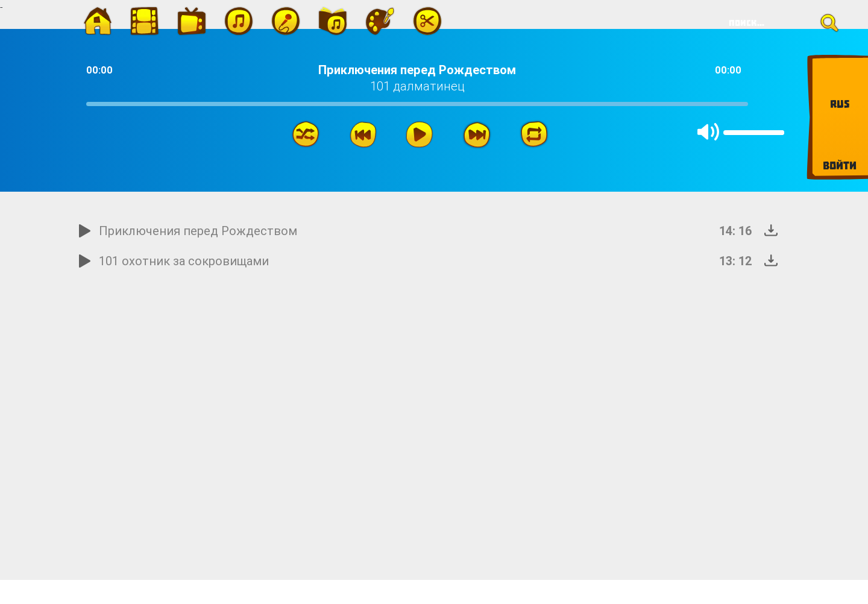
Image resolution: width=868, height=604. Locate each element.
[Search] (780, 23)
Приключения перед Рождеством (198, 231)
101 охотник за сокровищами (184, 261)
